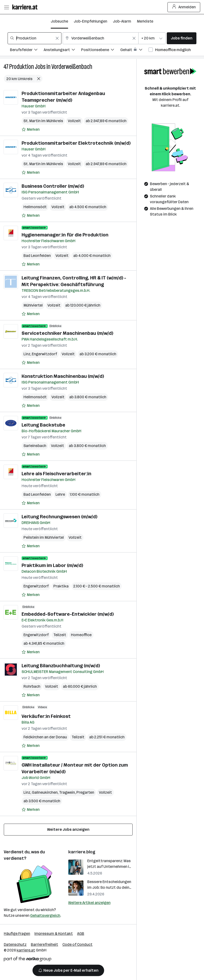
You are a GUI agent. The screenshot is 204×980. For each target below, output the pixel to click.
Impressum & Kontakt (54, 934)
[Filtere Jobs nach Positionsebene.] (101, 50)
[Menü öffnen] (6, 7)
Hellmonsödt (35, 207)
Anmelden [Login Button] (184, 7)
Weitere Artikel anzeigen (89, 903)
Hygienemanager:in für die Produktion (65, 235)
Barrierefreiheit (44, 944)
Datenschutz (15, 944)
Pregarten (85, 792)
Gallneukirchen (45, 792)
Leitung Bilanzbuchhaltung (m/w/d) (61, 666)
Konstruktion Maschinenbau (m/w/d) (63, 376)
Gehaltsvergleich (45, 915)
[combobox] (35, 38)
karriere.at (26, 950)
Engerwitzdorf (44, 354)
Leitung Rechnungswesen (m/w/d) (59, 517)
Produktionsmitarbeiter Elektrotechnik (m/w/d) (76, 143)
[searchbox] (35, 38)
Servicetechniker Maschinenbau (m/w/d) (67, 333)
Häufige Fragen (17, 934)
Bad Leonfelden (37, 256)
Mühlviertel (33, 305)
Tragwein (67, 792)
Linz (27, 354)
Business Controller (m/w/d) (53, 186)
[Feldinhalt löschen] (57, 38)
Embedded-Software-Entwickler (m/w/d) (68, 614)
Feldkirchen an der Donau (45, 737)
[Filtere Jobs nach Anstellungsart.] (62, 50)
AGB (81, 934)
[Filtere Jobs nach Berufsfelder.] (27, 50)
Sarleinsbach (35, 446)
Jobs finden (182, 38)
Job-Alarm (122, 21)
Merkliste (145, 21)
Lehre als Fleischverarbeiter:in (56, 474)
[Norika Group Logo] (28, 960)
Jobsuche (59, 21)
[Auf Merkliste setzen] (31, 130)
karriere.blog (82, 852)
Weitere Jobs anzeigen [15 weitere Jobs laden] (68, 829)
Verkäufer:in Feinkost (46, 716)
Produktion (22, 67)
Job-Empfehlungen (90, 21)
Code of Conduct (77, 944)
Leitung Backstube (43, 425)
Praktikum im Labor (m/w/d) (52, 565)
